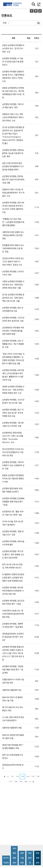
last (33, 782)
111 (12, 776)
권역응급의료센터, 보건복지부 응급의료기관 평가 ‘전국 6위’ (13, 637)
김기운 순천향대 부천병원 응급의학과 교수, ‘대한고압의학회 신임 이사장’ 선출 (13, 298)
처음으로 (4, 777)
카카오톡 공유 (36, 11)
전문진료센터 (37, 858)
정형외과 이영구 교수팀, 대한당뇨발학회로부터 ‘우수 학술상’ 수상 (13, 193)
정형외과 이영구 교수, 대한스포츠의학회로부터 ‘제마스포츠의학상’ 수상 (13, 117)
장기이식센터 (6, 860)
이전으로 (8, 777)
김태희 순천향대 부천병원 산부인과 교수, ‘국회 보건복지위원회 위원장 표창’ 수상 (13, 390)
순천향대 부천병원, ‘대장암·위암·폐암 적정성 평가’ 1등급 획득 (13, 670)
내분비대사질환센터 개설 (12, 728)
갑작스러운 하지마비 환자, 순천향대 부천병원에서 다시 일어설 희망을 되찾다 (13, 166)
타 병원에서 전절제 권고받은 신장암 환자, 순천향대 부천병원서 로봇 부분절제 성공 (13, 578)
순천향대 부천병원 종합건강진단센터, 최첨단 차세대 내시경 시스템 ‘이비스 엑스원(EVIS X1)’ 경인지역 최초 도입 (13, 653)
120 (26, 782)
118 (16, 782)
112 (17, 776)
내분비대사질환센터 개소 (12, 690)
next (30, 782)
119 (21, 782)
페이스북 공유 (32, 11)
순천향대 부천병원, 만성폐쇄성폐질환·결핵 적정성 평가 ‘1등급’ (13, 502)
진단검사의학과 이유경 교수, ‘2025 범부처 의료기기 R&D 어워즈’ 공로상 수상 (13, 262)
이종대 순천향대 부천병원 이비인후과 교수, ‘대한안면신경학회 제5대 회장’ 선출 (13, 285)
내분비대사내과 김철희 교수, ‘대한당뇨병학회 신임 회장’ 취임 (13, 235)
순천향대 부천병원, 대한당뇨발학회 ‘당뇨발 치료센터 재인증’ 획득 (13, 153)
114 (28, 776)
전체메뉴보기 (39, 4)
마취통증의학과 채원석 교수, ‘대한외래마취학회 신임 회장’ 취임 (13, 249)
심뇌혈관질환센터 (14, 856)
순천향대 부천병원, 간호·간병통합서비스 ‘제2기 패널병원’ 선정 (13, 344)
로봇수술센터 (22, 858)
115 (33, 776)
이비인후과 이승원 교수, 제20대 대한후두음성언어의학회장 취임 (13, 614)
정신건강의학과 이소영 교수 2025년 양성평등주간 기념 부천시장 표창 (13, 452)
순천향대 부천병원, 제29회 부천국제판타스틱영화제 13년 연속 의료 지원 (13, 591)
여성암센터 (30, 858)
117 (11, 782)
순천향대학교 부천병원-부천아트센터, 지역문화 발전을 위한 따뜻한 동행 (13, 331)
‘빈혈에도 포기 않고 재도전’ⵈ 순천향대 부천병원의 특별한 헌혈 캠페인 (13, 222)
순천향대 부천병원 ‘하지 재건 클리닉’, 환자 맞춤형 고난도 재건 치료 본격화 (13, 555)
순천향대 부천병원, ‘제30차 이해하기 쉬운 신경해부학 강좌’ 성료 (13, 465)
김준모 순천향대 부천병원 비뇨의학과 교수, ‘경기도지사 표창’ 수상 (13, 49)
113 (22, 776)
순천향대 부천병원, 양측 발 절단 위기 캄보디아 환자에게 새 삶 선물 (13, 180)
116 (38, 776)
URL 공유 (40, 11)
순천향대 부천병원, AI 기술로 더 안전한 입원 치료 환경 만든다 (13, 62)
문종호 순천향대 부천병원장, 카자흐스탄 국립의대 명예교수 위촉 (13, 479)
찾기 (33, 4)
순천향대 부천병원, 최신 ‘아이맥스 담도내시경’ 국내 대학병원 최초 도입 (13, 413)
